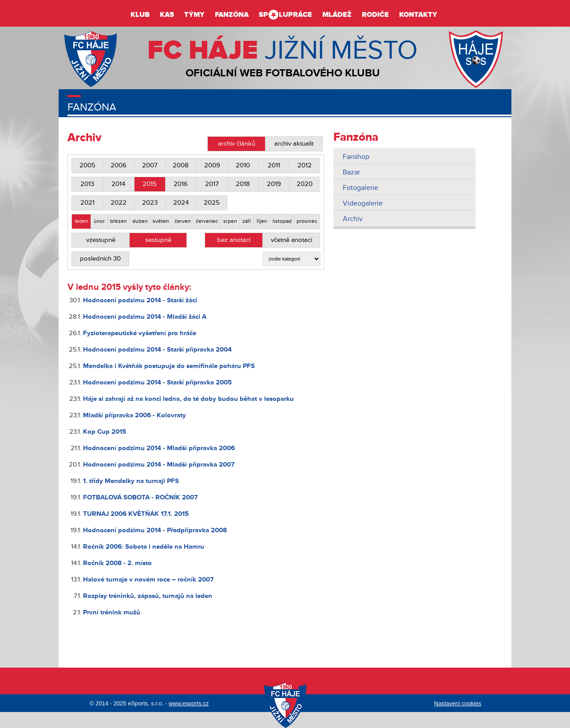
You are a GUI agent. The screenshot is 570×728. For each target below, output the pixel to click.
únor (99, 221)
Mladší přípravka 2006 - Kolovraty (135, 415)
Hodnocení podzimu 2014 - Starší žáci (140, 300)
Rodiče (375, 15)
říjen (262, 221)
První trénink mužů (112, 612)
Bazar (351, 172)
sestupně (158, 240)
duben (140, 221)
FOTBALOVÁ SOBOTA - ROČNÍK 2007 (140, 497)
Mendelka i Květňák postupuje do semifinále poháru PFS (169, 366)
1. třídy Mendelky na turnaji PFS (131, 481)
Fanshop (356, 157)
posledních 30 (100, 259)
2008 (181, 165)
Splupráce (285, 15)
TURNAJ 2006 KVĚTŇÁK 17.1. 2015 (136, 514)
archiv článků (237, 144)
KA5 (167, 15)
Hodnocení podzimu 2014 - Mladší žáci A (145, 317)
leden (81, 221)
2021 (87, 203)
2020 (305, 184)
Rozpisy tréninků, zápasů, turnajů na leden (148, 596)
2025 (212, 203)
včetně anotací (291, 240)
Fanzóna (232, 15)
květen (161, 221)
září (247, 221)
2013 (87, 184)
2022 (119, 203)
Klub (140, 15)
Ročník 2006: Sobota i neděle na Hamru (144, 547)
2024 (181, 203)
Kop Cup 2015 (105, 432)
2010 (243, 165)
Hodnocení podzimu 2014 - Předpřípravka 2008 (155, 530)
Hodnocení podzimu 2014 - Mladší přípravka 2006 (159, 448)
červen (183, 221)
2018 (243, 184)
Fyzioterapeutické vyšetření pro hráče (140, 333)
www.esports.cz (189, 703)
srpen (230, 221)
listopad (282, 221)
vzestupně (101, 240)
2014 (118, 184)
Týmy (194, 15)
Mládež (337, 15)
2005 (87, 165)
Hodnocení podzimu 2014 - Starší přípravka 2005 (157, 382)
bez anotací (234, 240)
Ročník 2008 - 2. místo (117, 563)
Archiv (353, 219)
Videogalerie (363, 203)
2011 (274, 165)
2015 (150, 184)
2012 (305, 165)
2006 (119, 165)
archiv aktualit (294, 144)
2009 (212, 165)
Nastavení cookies (458, 703)
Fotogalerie (360, 188)
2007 (150, 165)
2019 (274, 184)
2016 (181, 184)
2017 (212, 184)
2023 (150, 203)
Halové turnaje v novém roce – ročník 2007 (148, 580)
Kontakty (418, 15)
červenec (207, 221)
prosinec (307, 221)
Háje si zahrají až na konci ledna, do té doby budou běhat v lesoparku (188, 399)
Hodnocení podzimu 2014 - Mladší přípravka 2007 (159, 465)
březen (119, 221)
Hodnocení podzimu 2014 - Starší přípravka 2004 (157, 350)
